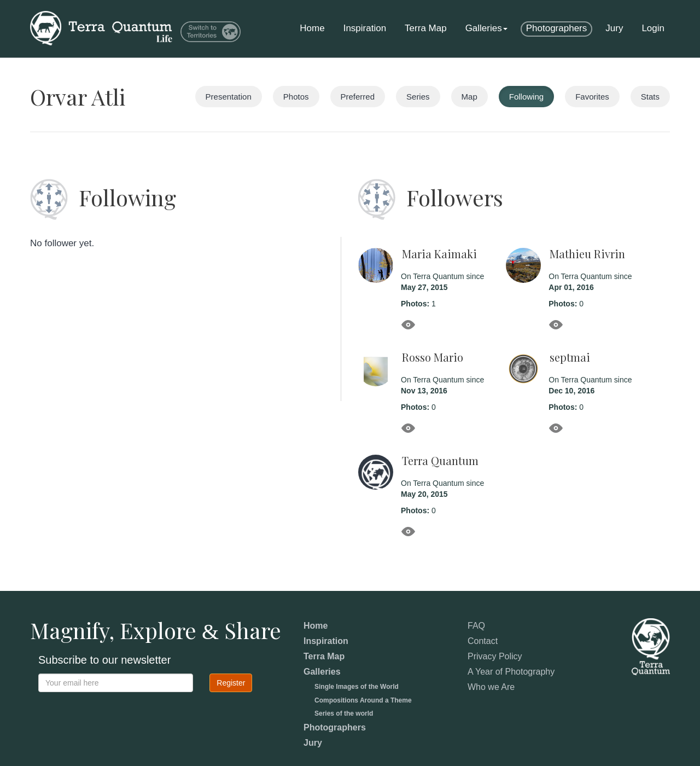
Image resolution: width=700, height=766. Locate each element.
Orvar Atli (78, 97)
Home (312, 28)
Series (418, 97)
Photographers (557, 28)
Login (653, 28)
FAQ (476, 626)
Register (231, 683)
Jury (614, 28)
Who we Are (491, 687)
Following (526, 97)
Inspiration (365, 28)
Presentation (229, 97)
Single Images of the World (357, 687)
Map (469, 97)
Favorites (592, 97)
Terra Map (426, 28)
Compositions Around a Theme (363, 700)
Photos (296, 97)
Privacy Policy (495, 656)
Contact (483, 641)
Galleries (486, 28)
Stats (650, 97)
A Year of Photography (511, 672)
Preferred (358, 97)
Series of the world (344, 713)
